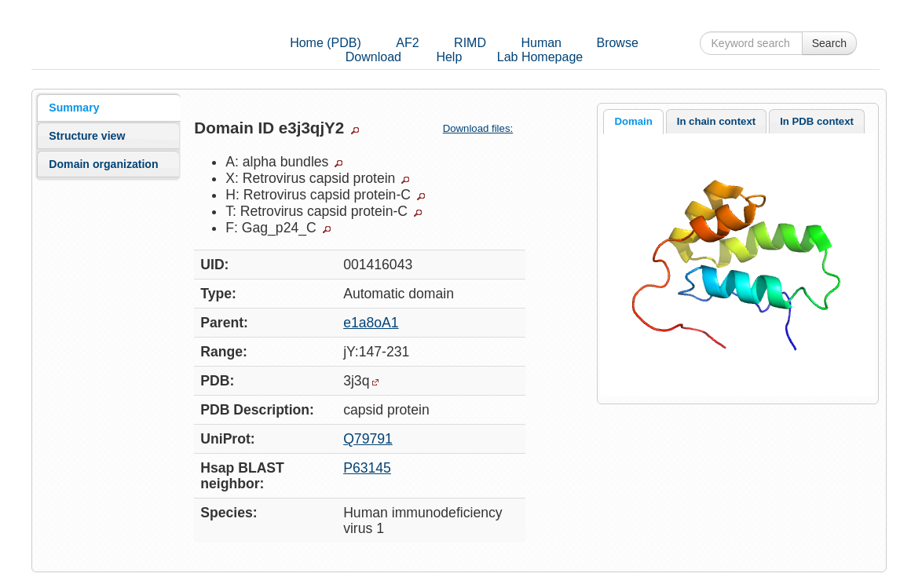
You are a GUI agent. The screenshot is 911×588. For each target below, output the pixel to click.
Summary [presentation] (74, 108)
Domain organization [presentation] (103, 164)
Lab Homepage (540, 57)
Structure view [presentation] (87, 136)
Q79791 (368, 439)
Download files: (484, 128)
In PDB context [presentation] (817, 121)
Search (829, 43)
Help (449, 57)
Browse (617, 43)
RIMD (470, 43)
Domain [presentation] (633, 121)
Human (541, 43)
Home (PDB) (326, 43)
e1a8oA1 (371, 323)
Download (373, 57)
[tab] (108, 108)
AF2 (407, 43)
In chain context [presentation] (716, 121)
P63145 (367, 468)
